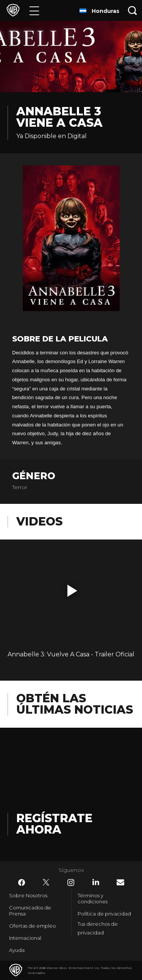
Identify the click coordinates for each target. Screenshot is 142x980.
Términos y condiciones (93, 898)
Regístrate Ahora (54, 824)
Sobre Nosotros (28, 895)
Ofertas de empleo (33, 926)
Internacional (25, 938)
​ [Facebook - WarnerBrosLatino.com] (22, 882)
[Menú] (34, 10)
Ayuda (17, 950)
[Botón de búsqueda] (133, 10)
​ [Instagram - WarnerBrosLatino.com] (71, 882)
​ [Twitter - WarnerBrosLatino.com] (46, 882)
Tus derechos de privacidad (98, 928)
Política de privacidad (104, 914)
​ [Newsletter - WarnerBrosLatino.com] (120, 882)
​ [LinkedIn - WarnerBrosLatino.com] (96, 882)
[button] (72, 591)
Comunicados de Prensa (30, 911)
